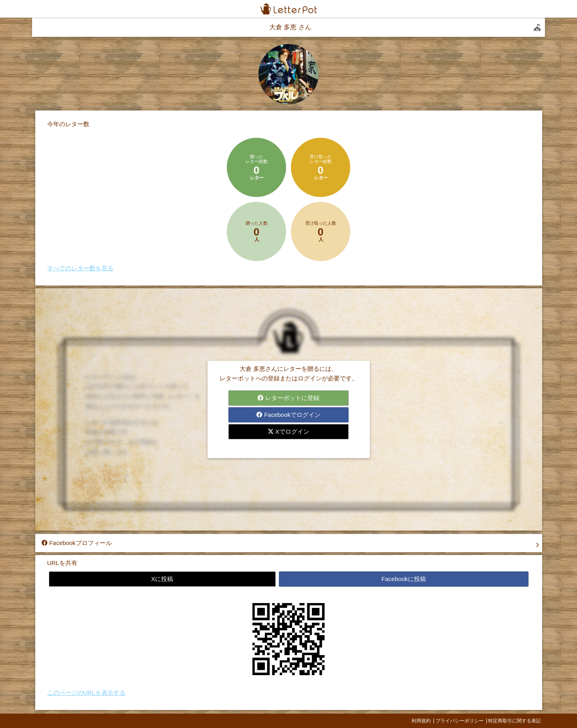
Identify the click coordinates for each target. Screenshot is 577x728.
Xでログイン (288, 431)
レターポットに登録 (288, 398)
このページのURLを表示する (86, 693)
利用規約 (421, 721)
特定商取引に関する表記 (514, 721)
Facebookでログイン (288, 415)
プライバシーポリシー (460, 721)
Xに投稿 (162, 579)
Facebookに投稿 (404, 579)
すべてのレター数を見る (80, 268)
